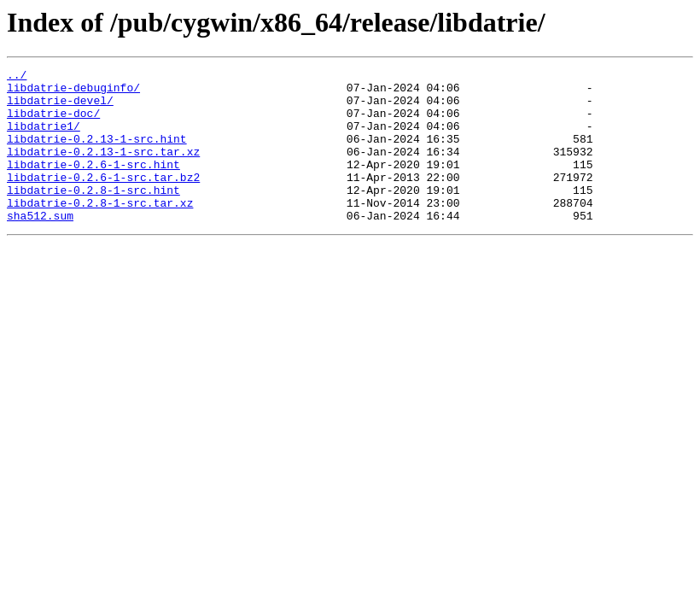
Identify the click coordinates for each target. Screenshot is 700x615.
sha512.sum (40, 246)
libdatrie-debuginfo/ (73, 92)
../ (17, 77)
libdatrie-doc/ (53, 123)
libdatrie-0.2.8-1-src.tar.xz (100, 231)
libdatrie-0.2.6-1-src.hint (93, 184)
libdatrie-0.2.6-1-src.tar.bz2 (103, 200)
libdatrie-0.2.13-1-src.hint (97, 154)
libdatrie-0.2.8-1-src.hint (93, 215)
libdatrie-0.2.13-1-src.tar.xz (103, 169)
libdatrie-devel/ (60, 108)
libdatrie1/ (44, 138)
